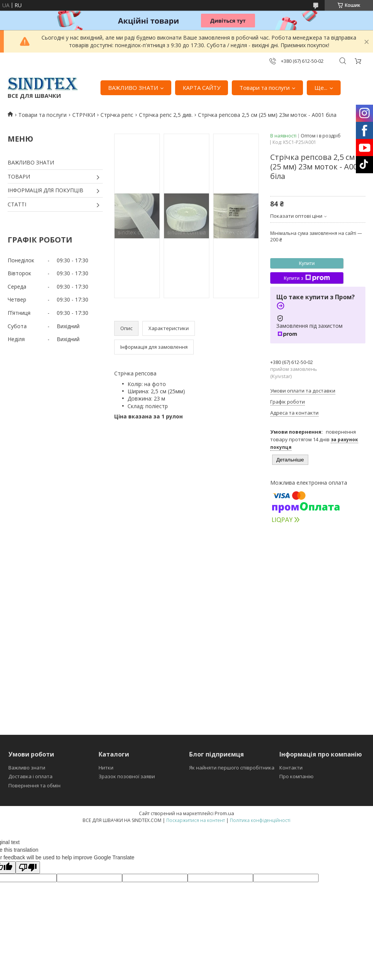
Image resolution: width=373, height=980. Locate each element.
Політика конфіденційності (260, 820)
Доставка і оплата (30, 776)
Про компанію (296, 776)
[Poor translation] (28, 867)
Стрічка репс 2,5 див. (166, 115)
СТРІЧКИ (84, 115)
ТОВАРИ (19, 176)
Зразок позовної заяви (127, 776)
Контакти (291, 768)
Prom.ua (224, 813)
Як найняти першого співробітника (232, 768)
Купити (307, 263)
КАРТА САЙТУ (202, 88)
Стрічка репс (117, 115)
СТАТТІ (17, 204)
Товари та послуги (265, 88)
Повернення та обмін (34, 785)
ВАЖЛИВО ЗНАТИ (133, 88)
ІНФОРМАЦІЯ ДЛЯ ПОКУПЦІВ (45, 190)
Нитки (106, 768)
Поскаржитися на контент (196, 820)
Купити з (307, 278)
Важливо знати (27, 768)
